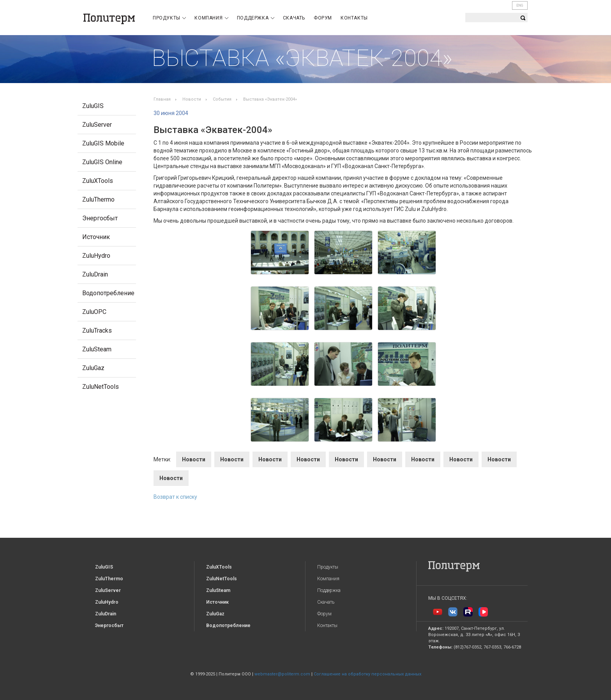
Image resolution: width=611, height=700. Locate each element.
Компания (211, 18)
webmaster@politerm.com (282, 674)
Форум (323, 18)
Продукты (169, 18)
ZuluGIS (93, 106)
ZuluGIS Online (102, 162)
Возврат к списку (175, 497)
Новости (192, 99)
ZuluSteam (97, 349)
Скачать (294, 18)
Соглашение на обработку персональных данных (367, 674)
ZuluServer (97, 125)
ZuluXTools (98, 181)
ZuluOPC (94, 312)
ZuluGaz (93, 368)
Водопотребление (108, 293)
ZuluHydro (96, 256)
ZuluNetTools (101, 387)
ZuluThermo (98, 199)
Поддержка (256, 18)
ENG (520, 5)
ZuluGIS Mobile (103, 143)
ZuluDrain (95, 274)
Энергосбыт (100, 218)
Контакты (354, 18)
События (222, 99)
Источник (96, 237)
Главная (162, 99)
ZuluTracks (97, 331)
